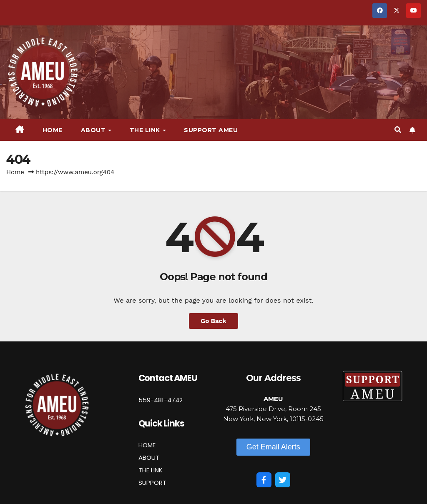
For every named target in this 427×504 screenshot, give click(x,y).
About (94, 130)
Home (53, 130)
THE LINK (151, 470)
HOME (147, 445)
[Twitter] (283, 480)
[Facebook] (264, 480)
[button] (398, 130)
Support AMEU (211, 130)
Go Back (213, 321)
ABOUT (149, 458)
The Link (146, 130)
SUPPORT (152, 483)
